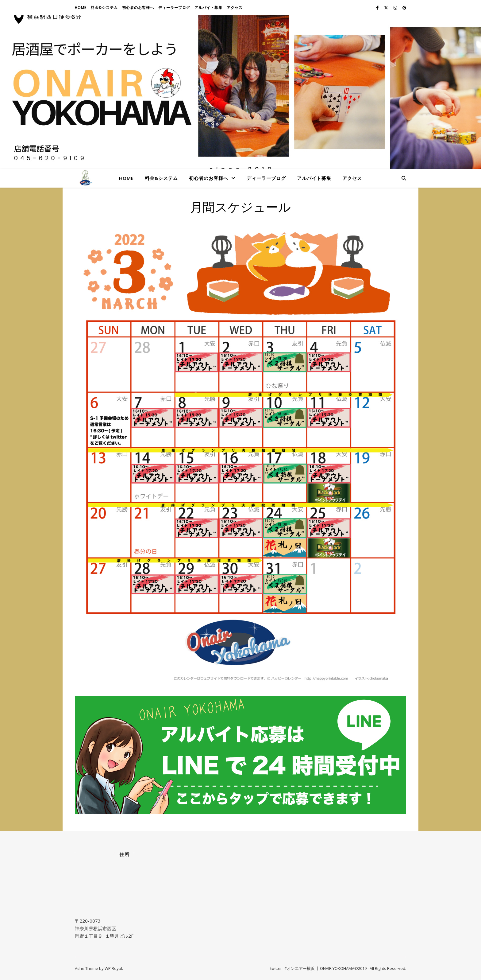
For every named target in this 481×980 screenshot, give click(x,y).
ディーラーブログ (174, 8)
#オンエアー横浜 (300, 968)
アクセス (235, 8)
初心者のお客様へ (138, 8)
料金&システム (104, 8)
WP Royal (113, 968)
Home (81, 8)
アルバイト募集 (208, 8)
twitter (276, 968)
